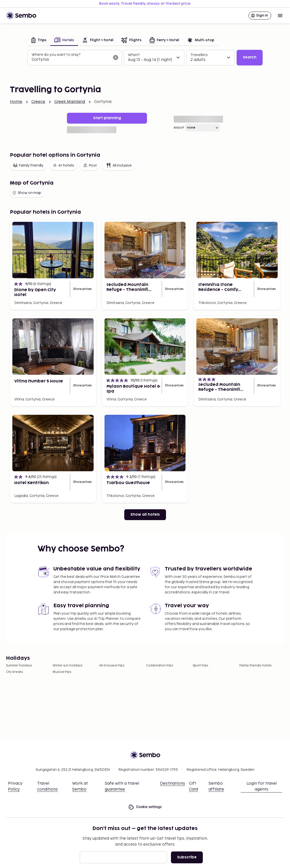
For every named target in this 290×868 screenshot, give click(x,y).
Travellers (199, 55)
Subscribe (187, 857)
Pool (90, 165)
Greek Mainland (70, 102)
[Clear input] (116, 57)
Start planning (107, 118)
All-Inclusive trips (112, 666)
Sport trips (200, 666)
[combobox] (71, 60)
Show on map (27, 193)
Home (16, 102)
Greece (38, 102)
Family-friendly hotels (255, 666)
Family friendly (28, 165)
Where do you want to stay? (56, 55)
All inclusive (119, 165)
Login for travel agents (262, 786)
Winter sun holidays (67, 666)
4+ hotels (63, 165)
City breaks (14, 672)
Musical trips (62, 672)
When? (134, 55)
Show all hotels (145, 515)
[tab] (39, 41)
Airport (179, 128)
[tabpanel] (145, 58)
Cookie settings (145, 807)
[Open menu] (280, 16)
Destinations (173, 783)
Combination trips (159, 666)
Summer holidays (19, 666)
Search (250, 57)
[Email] (123, 857)
